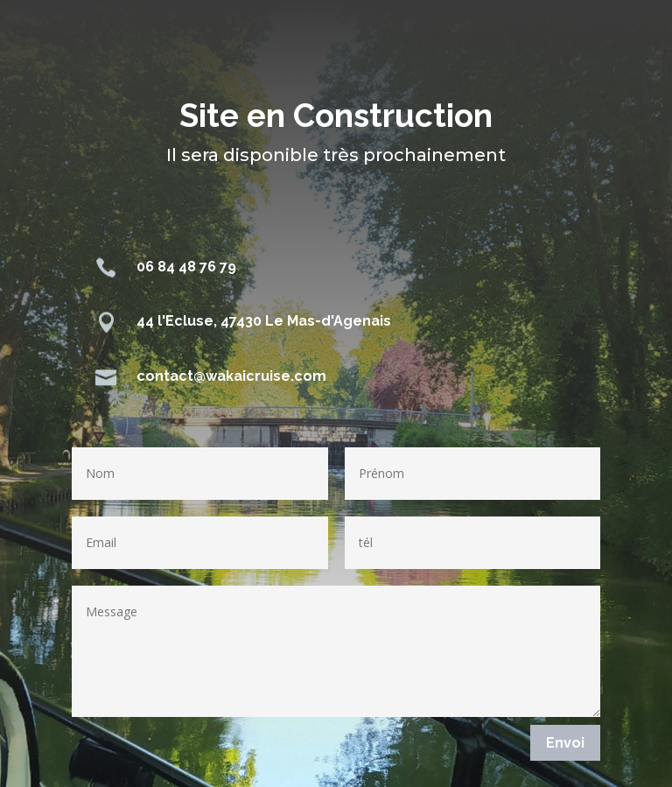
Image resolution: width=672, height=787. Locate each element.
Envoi (565, 743)
